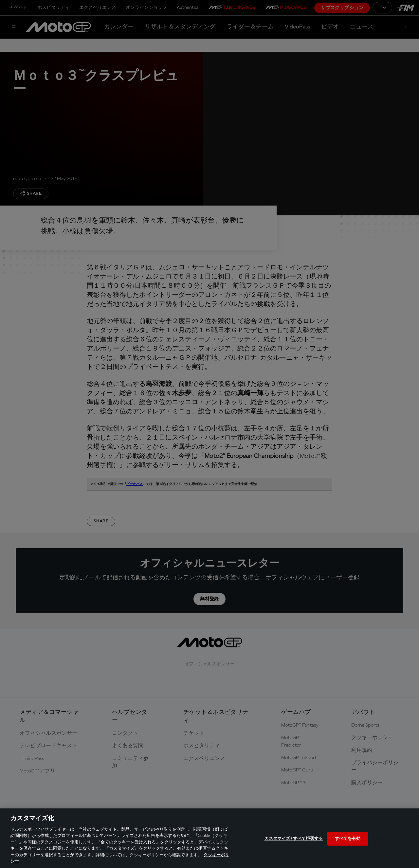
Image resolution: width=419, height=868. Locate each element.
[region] (209, 838)
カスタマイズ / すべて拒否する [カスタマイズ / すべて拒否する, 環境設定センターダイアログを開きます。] (294, 839)
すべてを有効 (348, 839)
